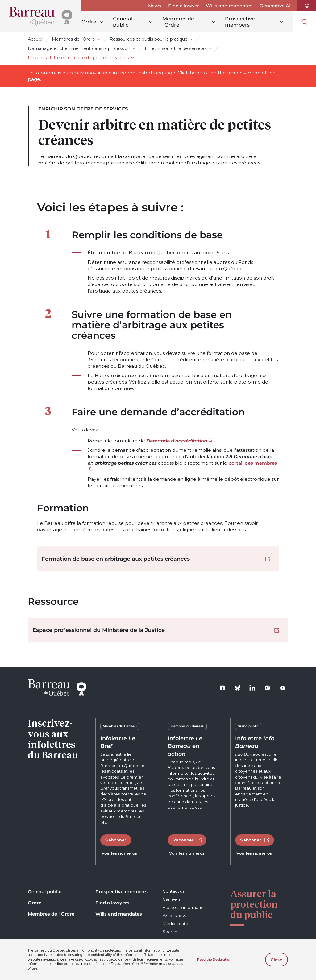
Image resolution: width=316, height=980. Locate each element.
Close (276, 960)
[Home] (41, 16)
